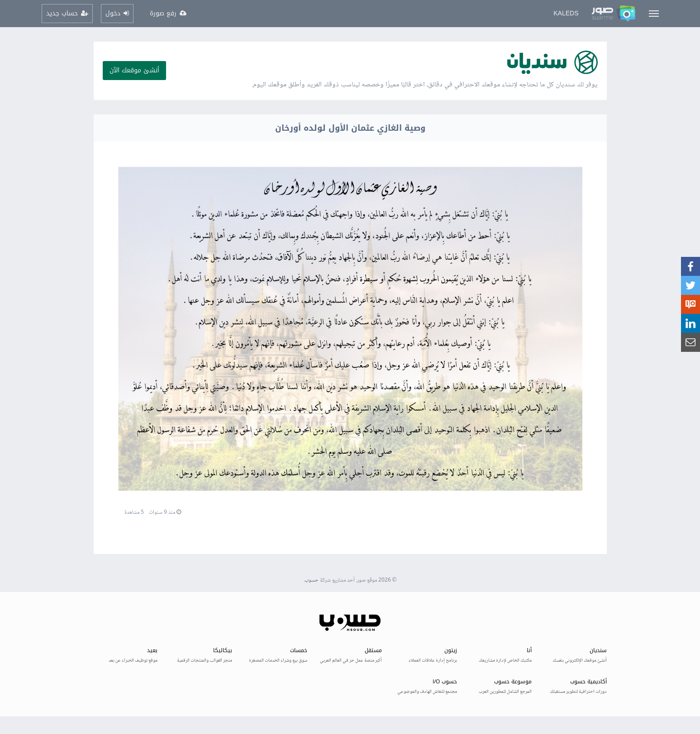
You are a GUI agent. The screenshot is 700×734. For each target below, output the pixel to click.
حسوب (312, 580)
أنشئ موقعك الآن (134, 70)
